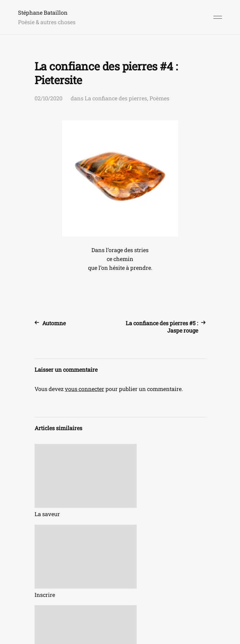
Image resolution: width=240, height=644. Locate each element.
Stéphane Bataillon (43, 13)
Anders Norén (206, 617)
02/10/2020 (48, 98)
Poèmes (159, 98)
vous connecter (85, 389)
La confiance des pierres (116, 98)
